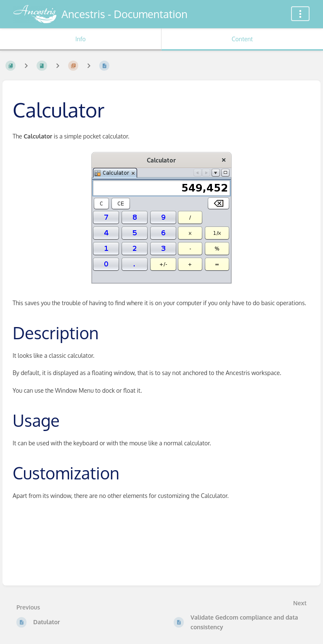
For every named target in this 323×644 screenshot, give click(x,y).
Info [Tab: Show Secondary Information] (81, 39)
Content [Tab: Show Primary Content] (242, 39)
